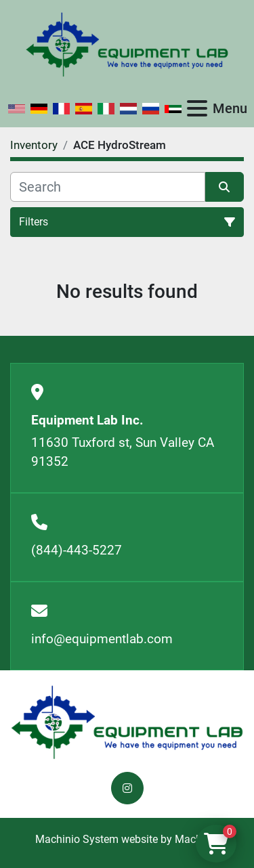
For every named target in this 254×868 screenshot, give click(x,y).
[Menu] (197, 108)
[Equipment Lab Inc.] (127, 721)
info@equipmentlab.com (102, 639)
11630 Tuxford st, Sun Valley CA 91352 (123, 452)
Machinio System (77, 839)
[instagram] (127, 788)
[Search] (108, 187)
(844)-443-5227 (77, 550)
